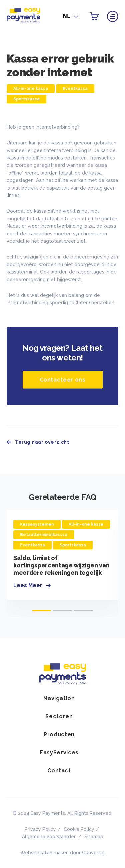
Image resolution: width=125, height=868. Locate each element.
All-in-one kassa (31, 89)
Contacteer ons (63, 380)
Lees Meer (28, 585)
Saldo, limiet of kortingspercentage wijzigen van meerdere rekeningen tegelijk (61, 565)
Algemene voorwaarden (49, 837)
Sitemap (94, 837)
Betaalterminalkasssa (44, 535)
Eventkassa (75, 89)
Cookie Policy (79, 829)
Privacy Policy (40, 829)
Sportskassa (26, 99)
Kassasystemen (37, 524)
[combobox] (70, 17)
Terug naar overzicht (42, 442)
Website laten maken (44, 853)
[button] (41, 610)
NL (66, 16)
